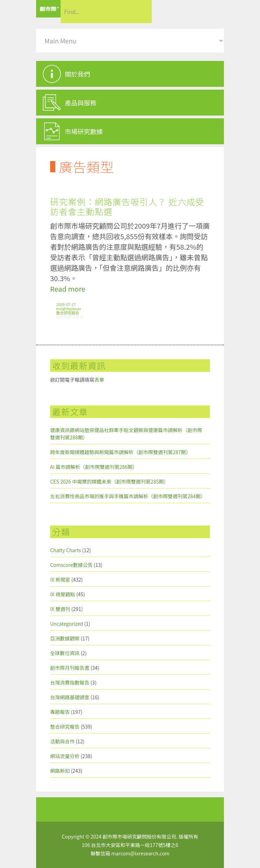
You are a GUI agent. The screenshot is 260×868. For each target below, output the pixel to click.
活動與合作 (62, 741)
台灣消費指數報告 (70, 682)
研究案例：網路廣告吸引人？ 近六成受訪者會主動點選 (127, 206)
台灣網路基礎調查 (70, 697)
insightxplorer (69, 308)
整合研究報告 (68, 313)
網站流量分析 (65, 756)
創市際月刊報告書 (70, 668)
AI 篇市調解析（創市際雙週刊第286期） (94, 467)
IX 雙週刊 (60, 609)
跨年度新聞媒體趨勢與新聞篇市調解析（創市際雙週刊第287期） (120, 452)
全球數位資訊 (65, 653)
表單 (99, 380)
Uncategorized (67, 624)
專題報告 (60, 712)
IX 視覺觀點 (63, 594)
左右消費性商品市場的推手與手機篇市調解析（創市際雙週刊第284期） (128, 496)
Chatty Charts (66, 550)
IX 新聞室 (60, 579)
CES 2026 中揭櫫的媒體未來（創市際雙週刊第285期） (109, 481)
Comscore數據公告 (71, 565)
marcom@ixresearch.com (141, 853)
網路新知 (60, 771)
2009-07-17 (66, 304)
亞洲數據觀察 (65, 638)
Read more (68, 289)
